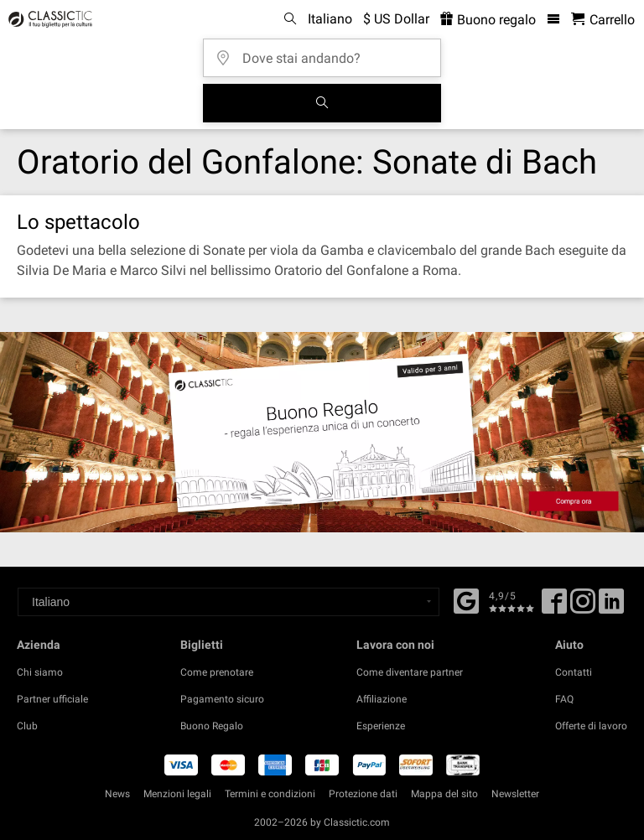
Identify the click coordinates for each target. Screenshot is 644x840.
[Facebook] (466, 599)
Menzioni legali (177, 794)
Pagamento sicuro (222, 699)
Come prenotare (217, 672)
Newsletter (515, 794)
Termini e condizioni (270, 794)
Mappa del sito (444, 794)
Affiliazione (382, 699)
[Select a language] (229, 602)
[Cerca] (322, 103)
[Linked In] (611, 607)
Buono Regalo (212, 726)
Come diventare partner (410, 672)
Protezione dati (363, 794)
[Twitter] (583, 607)
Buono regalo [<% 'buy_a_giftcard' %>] (488, 20)
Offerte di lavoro (591, 726)
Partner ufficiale (52, 699)
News (117, 794)
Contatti (574, 672)
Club (27, 726)
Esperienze (381, 726)
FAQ (564, 699)
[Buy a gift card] (322, 432)
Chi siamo (40, 672)
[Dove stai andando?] (327, 52)
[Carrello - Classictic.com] (603, 20)
